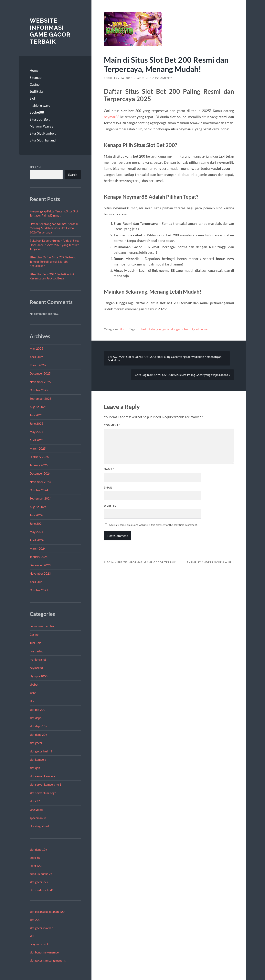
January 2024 (39, 557)
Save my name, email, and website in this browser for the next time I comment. (153, 525)
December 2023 (40, 565)
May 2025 (36, 432)
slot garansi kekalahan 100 (47, 912)
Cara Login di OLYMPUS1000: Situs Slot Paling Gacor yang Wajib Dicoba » (182, 375)
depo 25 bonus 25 (41, 874)
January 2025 (39, 465)
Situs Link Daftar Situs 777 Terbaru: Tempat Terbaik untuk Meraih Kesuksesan (53, 261)
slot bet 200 (37, 710)
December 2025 (40, 373)
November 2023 (40, 573)
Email (109, 488)
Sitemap (36, 78)
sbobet (34, 684)
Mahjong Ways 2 (42, 126)
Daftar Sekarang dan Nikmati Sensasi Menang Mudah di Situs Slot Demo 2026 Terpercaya (54, 228)
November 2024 (40, 482)
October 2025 (39, 390)
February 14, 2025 (118, 78)
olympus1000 (39, 676)
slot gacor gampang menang (48, 960)
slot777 (35, 801)
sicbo (33, 693)
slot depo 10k (38, 726)
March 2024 (38, 548)
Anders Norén (213, 562)
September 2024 (41, 498)
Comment (112, 425)
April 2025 (37, 440)
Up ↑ (231, 562)
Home (34, 70)
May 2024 (36, 532)
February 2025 (39, 457)
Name (109, 469)
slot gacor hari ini (41, 751)
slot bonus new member (45, 952)
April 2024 (37, 540)
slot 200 (35, 920)
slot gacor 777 (39, 882)
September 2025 (41, 399)
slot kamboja (38, 760)
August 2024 (38, 507)
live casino (36, 651)
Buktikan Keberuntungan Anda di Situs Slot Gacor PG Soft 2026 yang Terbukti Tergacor (55, 245)
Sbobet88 (37, 112)
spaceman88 (38, 818)
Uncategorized (39, 826)
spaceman (36, 809)
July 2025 (36, 415)
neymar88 (36, 668)
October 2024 (39, 490)
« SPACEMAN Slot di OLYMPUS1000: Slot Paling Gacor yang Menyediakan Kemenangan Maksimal (165, 358)
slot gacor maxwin (41, 928)
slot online (201, 329)
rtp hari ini (143, 329)
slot (32, 936)
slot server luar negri (43, 793)
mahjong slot (38, 659)
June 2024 (37, 524)
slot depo (36, 718)
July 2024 (36, 515)
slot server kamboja (42, 776)
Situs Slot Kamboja (43, 133)
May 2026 (36, 348)
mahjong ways (40, 105)
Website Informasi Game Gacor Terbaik (50, 31)
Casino (35, 84)
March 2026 (38, 365)
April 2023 (37, 582)
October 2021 (39, 590)
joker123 (36, 866)
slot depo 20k (38, 735)
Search (35, 167)
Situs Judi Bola (40, 119)
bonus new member (42, 626)
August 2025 (38, 407)
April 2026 (37, 357)
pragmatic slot (39, 944)
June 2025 (37, 423)
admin (143, 78)
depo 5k (35, 858)
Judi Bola (36, 91)
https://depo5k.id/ (41, 890)
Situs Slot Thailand (43, 140)
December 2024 (40, 473)
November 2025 (40, 382)
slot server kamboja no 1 (45, 784)
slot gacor (36, 743)
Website (110, 506)
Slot (32, 98)
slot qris (35, 768)
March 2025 (38, 448)
